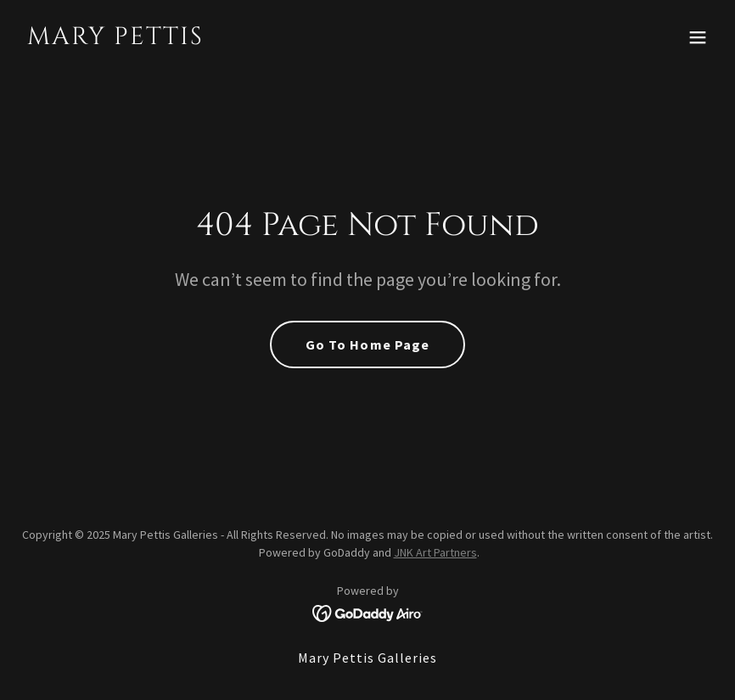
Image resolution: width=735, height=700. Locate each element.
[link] (115, 39)
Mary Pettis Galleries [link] (367, 658)
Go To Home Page (367, 344)
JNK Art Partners (435, 552)
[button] (698, 37)
